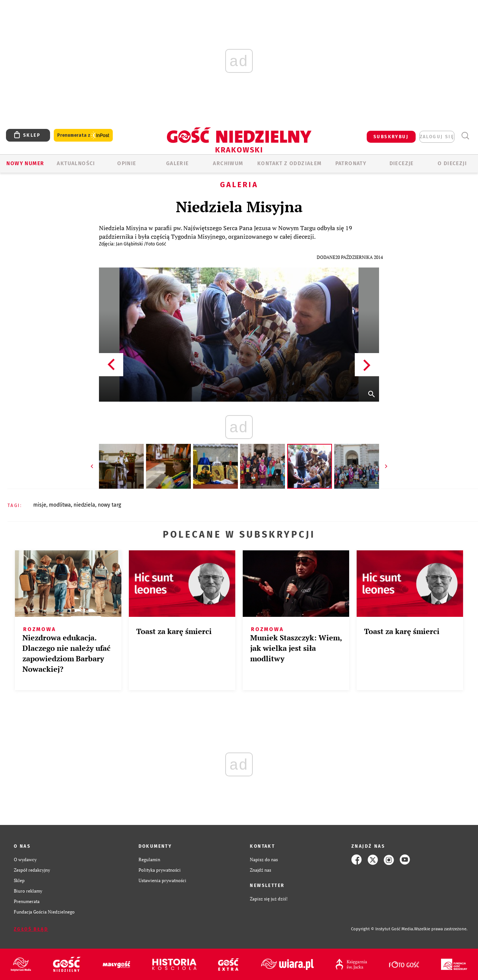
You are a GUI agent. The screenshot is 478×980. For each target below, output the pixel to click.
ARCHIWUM (228, 163)
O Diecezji (452, 163)
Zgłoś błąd (31, 929)
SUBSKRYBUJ (391, 137)
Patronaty (351, 163)
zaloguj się (437, 137)
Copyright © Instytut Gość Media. (383, 929)
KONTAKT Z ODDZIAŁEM (290, 163)
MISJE (40, 505)
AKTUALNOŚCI (76, 163)
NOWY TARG (109, 505)
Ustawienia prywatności (162, 880)
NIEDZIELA (84, 505)
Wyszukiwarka (465, 136)
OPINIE (127, 163)
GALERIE (178, 163)
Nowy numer (25, 163)
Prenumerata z (83, 135)
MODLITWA (60, 505)
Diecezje (402, 163)
